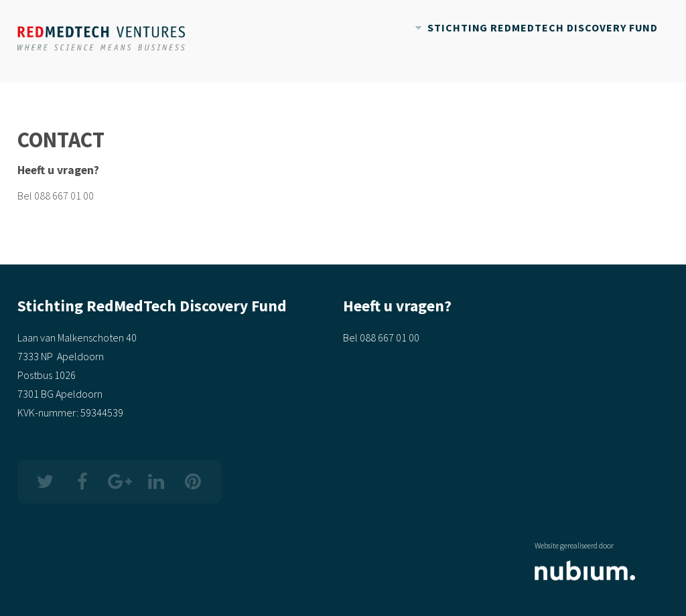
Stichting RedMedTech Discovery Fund (543, 27)
